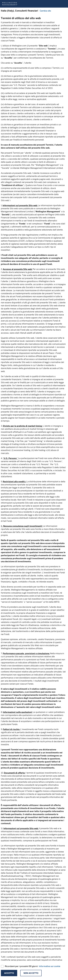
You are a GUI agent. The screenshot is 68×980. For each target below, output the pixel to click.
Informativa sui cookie (50, 966)
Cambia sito (45, 11)
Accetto (9, 973)
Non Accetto (31, 973)
